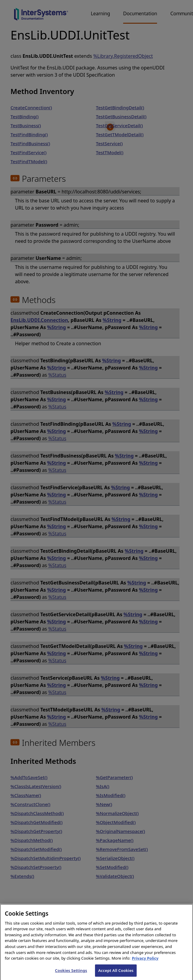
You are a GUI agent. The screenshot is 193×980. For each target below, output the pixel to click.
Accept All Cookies (116, 973)
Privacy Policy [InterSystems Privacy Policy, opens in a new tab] (145, 961)
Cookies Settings (71, 973)
